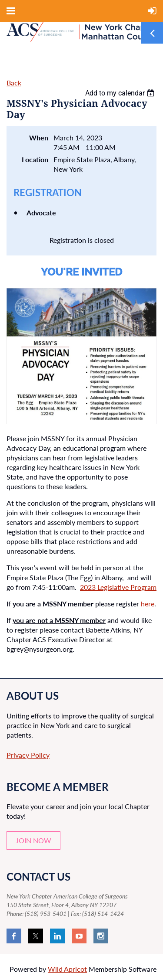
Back (14, 83)
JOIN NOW (33, 840)
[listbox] (121, 93)
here (148, 604)
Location (35, 159)
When (39, 138)
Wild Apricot (67, 969)
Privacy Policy (28, 755)
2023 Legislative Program (118, 587)
